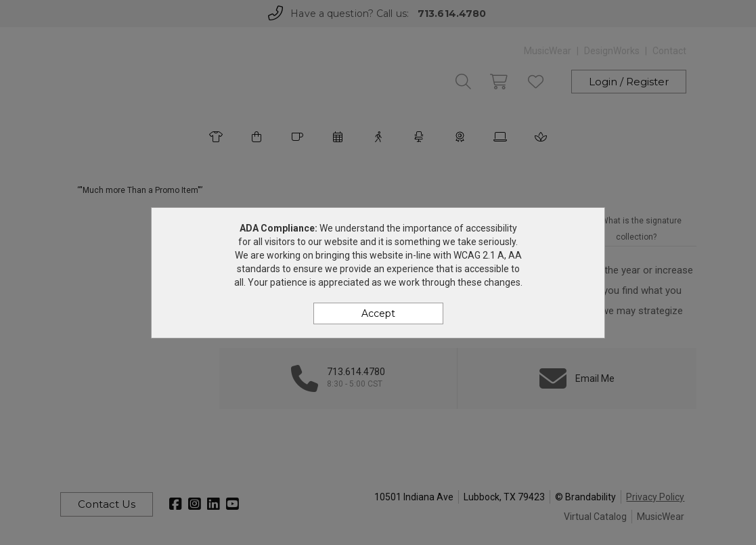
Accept (378, 313)
